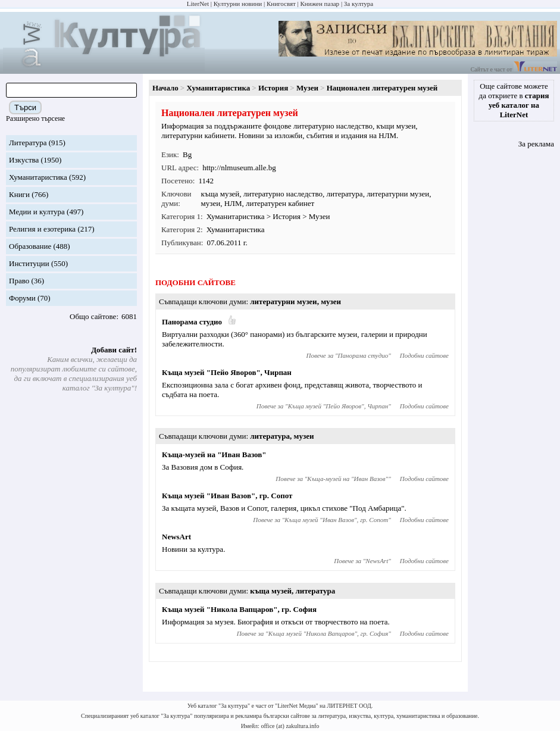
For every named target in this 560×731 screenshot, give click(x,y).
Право (19, 281)
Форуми (22, 298)
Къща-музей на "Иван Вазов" (214, 454)
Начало (165, 88)
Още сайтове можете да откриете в (514, 100)
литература (345, 194)
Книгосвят (281, 4)
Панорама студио (192, 322)
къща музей (220, 194)
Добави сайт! (114, 350)
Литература (28, 143)
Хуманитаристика (38, 177)
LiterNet (198, 4)
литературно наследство (283, 194)
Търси (25, 107)
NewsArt (176, 537)
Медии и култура (37, 212)
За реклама (536, 144)
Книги (19, 194)
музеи (211, 203)
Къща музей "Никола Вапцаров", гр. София (239, 609)
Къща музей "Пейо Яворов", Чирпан (227, 372)
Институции (29, 263)
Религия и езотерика (42, 229)
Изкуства (24, 160)
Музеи (307, 88)
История (273, 88)
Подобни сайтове (424, 355)
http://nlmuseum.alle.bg (239, 168)
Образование (30, 246)
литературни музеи (398, 194)
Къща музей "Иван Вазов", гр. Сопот (227, 496)
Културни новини (238, 4)
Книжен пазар (320, 4)
